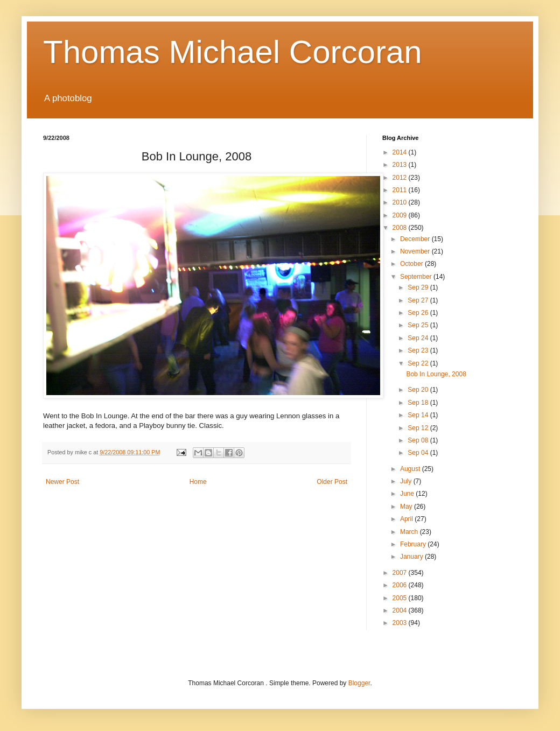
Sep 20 (419, 390)
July (407, 481)
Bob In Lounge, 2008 (436, 374)
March (410, 532)
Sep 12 (419, 428)
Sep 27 (419, 300)
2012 (401, 178)
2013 (401, 165)
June (408, 494)
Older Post (332, 482)
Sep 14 (419, 415)
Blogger (359, 683)
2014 (401, 152)
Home (198, 482)
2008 (401, 228)
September (417, 277)
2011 (401, 190)
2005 (401, 598)
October (412, 264)
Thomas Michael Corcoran (233, 52)
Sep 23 (419, 350)
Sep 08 (419, 440)
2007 (401, 573)
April (407, 519)
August (411, 469)
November (416, 251)
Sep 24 (419, 338)
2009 (401, 215)
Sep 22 (419, 363)
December (416, 239)
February (414, 544)
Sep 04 (419, 453)
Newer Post (62, 482)
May (407, 507)
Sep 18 (419, 403)
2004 (401, 610)
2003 (401, 623)
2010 (401, 202)
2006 (401, 585)
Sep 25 (419, 325)
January (412, 557)
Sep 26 (419, 313)
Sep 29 (419, 287)
